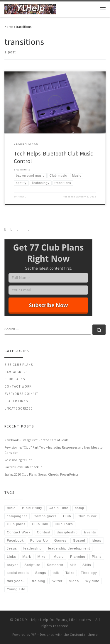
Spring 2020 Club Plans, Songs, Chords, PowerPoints (41, 474)
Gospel (79, 540)
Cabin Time (59, 508)
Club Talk (40, 524)
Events (90, 532)
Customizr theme (84, 635)
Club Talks (15, 379)
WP (34, 635)
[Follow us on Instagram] (11, 229)
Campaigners (16, 372)
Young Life (16, 589)
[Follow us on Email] (29, 229)
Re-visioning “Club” (18, 460)
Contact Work (18, 386)
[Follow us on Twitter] (17, 229)
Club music (87, 516)
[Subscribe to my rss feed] (5, 229)
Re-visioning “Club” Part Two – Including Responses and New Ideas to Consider (54, 450)
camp (79, 508)
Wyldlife (92, 581)
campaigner (17, 516)
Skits (87, 565)
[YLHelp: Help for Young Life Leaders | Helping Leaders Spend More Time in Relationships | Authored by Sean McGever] (30, 8)
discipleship (67, 532)
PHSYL (22, 197)
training (39, 581)
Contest (44, 532)
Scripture (32, 565)
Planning (78, 557)
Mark (27, 557)
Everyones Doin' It (21, 394)
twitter (57, 581)
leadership (33, 548)
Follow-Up (39, 540)
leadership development (69, 548)
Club (67, 516)
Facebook (15, 540)
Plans (97, 557)
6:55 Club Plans (19, 365)
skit (73, 565)
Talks (70, 573)
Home (9, 27)
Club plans (16, 524)
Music (59, 557)
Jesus (12, 548)
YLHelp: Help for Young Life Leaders (58, 620)
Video (74, 581)
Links (11, 557)
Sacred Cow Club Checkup (23, 467)
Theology (89, 573)
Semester (55, 565)
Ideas (97, 540)
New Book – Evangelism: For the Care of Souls (36, 440)
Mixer (42, 557)
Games (60, 540)
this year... (16, 581)
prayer (12, 565)
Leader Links (16, 401)
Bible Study (32, 508)
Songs (41, 573)
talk (56, 573)
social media (18, 573)
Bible (11, 508)
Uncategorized (19, 408)
